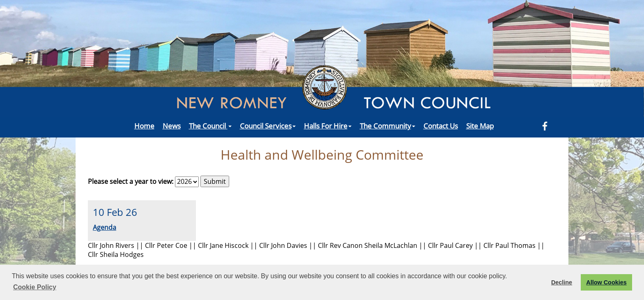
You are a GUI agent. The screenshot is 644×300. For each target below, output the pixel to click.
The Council (210, 126)
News (172, 126)
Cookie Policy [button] (35, 287)
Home (144, 126)
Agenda (105, 227)
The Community (388, 126)
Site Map (480, 126)
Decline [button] (562, 282)
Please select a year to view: (131, 181)
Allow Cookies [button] (606, 282)
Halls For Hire (328, 126)
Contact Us (441, 126)
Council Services (268, 126)
